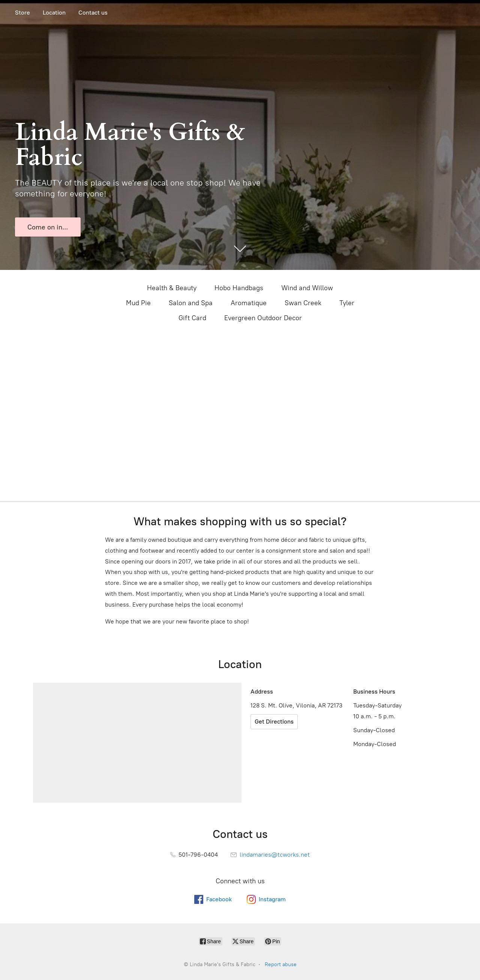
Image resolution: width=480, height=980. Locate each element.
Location (54, 13)
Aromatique (249, 303)
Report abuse (281, 964)
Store (22, 13)
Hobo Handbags (239, 288)
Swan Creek (303, 303)
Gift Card (192, 318)
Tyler (347, 303)
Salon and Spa (191, 303)
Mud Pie (138, 303)
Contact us (93, 13)
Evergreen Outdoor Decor (263, 318)
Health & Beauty (172, 288)
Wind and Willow (307, 288)
